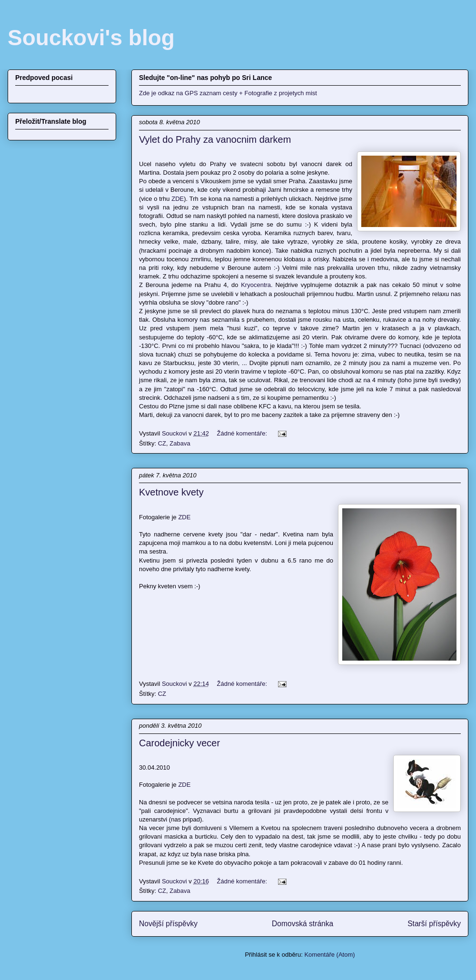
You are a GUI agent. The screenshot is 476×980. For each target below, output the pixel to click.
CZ (162, 443)
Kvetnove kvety (171, 492)
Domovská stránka (302, 924)
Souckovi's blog (91, 38)
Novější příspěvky (168, 924)
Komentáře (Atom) (329, 955)
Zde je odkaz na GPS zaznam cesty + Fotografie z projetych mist (228, 93)
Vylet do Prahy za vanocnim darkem (215, 139)
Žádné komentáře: (243, 433)
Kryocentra (256, 285)
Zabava (180, 443)
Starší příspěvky (434, 924)
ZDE (178, 199)
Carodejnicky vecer (179, 743)
